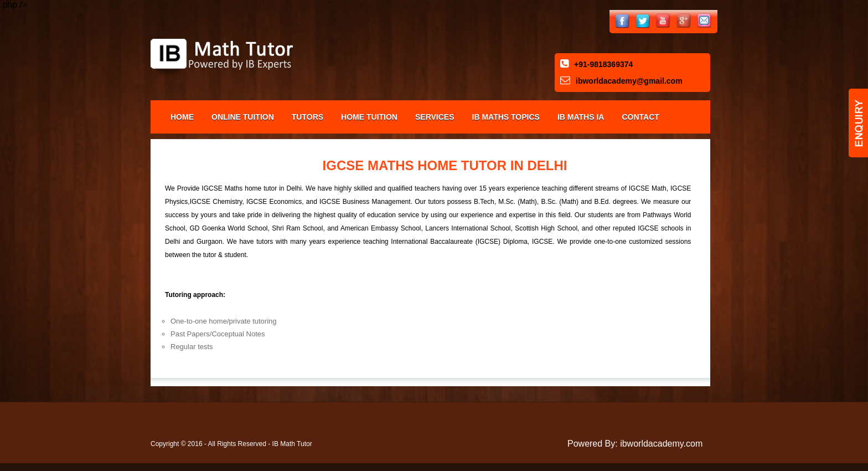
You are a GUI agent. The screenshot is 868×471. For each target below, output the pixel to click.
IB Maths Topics (506, 117)
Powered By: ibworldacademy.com (635, 444)
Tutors (308, 117)
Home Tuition (369, 117)
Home (182, 117)
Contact (640, 117)
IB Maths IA (581, 117)
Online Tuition (243, 117)
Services (435, 117)
